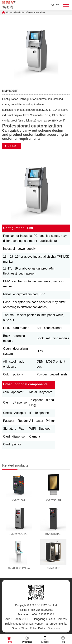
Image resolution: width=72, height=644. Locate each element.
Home (9, 12)
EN (58, 5)
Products (19, 12)
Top (63, 639)
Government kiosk (36, 12)
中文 (52, 5)
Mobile (45, 639)
